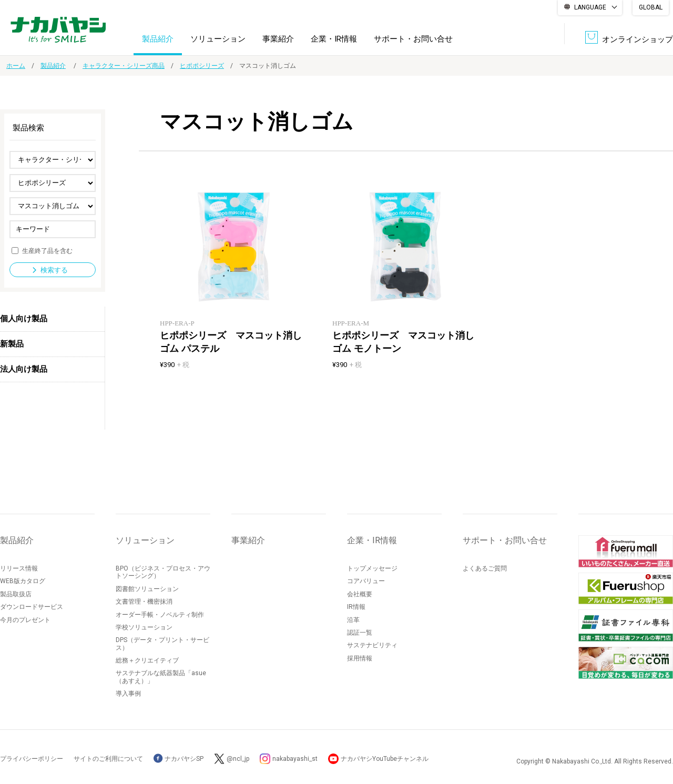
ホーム (16, 66)
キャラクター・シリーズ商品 (124, 66)
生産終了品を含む (47, 250)
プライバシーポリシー (32, 759)
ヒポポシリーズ (202, 66)
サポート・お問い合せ (413, 39)
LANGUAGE (590, 7)
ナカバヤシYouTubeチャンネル (385, 759)
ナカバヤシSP (179, 759)
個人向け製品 (24, 319)
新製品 (12, 344)
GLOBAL (651, 7)
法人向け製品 (24, 369)
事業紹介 (278, 39)
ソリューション (218, 39)
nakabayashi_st (295, 759)
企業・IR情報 (334, 39)
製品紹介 (158, 39)
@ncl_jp (238, 759)
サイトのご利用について (108, 759)
